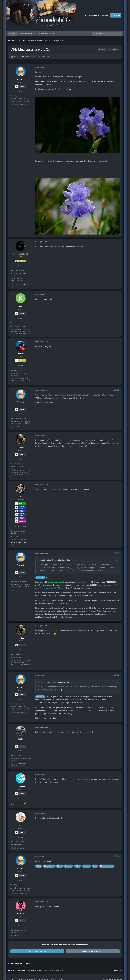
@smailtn (87, 866)
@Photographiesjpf (107, 866)
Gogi (21, 825)
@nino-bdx (40, 577)
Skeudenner (21, 786)
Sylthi (21, 739)
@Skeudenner (49, 866)
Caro (21, 497)
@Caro (78, 866)
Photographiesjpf (21, 254)
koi (21, 306)
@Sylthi (59, 866)
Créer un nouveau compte (37, 951)
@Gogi (39, 866)
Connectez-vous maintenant (93, 951)
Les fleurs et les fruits (46, 57)
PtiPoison (21, 914)
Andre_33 (20, 57)
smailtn (21, 354)
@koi (95, 866)
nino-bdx (21, 447)
